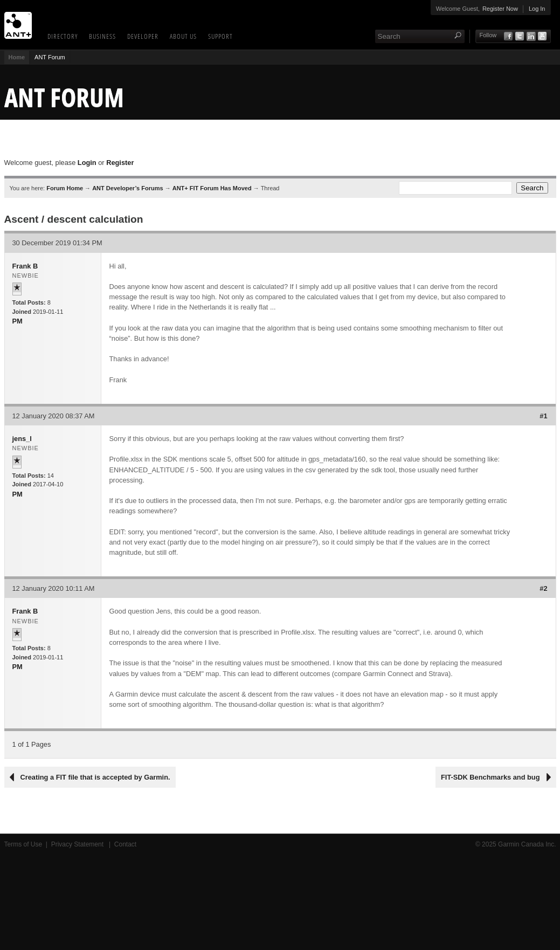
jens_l (22, 439)
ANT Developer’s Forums (127, 188)
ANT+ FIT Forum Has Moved (212, 188)
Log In (537, 9)
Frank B (25, 266)
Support (220, 36)
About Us (183, 36)
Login (87, 163)
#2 (543, 588)
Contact (125, 844)
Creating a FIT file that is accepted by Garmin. (95, 777)
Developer (143, 36)
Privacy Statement (78, 844)
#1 (543, 416)
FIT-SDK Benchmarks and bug (490, 777)
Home (17, 57)
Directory (63, 36)
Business (102, 36)
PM (18, 321)
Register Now (500, 9)
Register (120, 163)
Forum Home (65, 188)
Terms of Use (23, 844)
